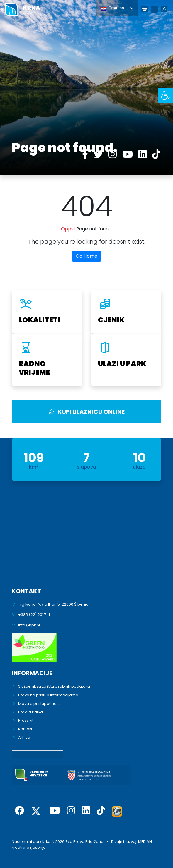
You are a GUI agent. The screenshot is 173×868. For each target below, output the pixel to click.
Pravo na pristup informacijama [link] (48, 695)
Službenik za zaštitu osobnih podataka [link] (54, 686)
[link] (165, 95)
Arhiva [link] (24, 737)
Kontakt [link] (25, 729)
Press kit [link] (26, 720)
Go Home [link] (86, 256)
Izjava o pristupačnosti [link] (39, 703)
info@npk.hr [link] (29, 625)
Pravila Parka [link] (30, 712)
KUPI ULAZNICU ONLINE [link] (86, 412)
